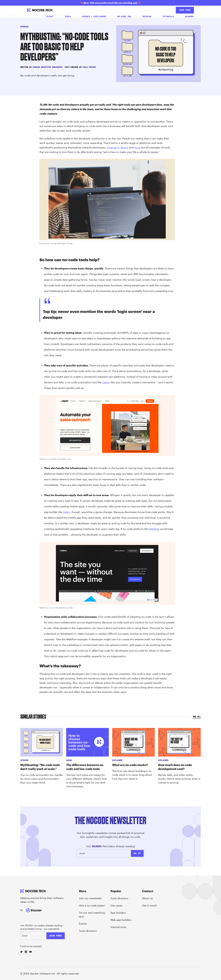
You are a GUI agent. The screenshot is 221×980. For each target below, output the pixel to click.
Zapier (106, 382)
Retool (124, 147)
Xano (137, 147)
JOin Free (185, 10)
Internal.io (113, 147)
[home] (40, 10)
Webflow (154, 529)
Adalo (67, 512)
